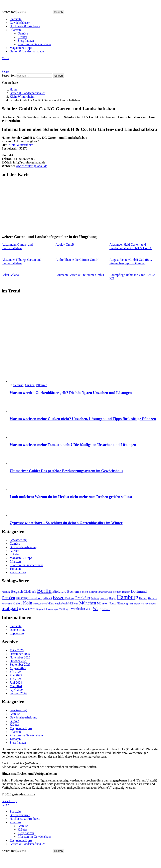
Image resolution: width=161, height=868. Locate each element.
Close (5, 805)
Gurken (30, 385)
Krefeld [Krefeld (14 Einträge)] (17, 603)
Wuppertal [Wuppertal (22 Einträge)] (101, 608)
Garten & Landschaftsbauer (27, 51)
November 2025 (20, 657)
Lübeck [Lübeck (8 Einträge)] (43, 604)
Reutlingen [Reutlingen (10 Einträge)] (150, 604)
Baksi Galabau (11, 275)
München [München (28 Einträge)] (88, 603)
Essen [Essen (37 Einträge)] (59, 597)
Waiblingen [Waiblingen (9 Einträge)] (65, 609)
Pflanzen (15, 30)
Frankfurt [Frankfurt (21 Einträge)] (83, 598)
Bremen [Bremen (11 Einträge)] (117, 592)
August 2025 (18, 668)
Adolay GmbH (65, 245)
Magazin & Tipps (21, 48)
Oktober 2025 (18, 661)
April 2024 (17, 690)
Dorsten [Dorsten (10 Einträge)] (126, 592)
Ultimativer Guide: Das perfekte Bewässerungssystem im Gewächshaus (66, 471)
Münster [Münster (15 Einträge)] (102, 603)
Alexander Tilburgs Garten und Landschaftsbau (21, 261)
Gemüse (23, 33)
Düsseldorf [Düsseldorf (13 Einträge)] (35, 598)
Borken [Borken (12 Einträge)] (84, 592)
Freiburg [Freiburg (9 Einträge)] (95, 598)
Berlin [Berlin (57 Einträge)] (44, 591)
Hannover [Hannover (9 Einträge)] (153, 598)
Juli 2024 (15, 679)
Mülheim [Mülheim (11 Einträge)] (73, 604)
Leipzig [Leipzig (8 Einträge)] (36, 604)
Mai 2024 (16, 686)
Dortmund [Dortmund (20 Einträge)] (139, 591)
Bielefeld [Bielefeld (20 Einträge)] (59, 591)
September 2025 (20, 665)
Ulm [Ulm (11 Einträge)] (21, 609)
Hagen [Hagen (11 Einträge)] (112, 598)
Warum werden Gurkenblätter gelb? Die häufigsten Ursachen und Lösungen (71, 393)
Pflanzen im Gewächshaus (34, 44)
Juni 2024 (16, 682)
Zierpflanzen (26, 41)
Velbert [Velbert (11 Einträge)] (28, 609)
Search (59, 12)
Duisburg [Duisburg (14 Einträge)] (22, 598)
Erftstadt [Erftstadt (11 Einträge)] (47, 598)
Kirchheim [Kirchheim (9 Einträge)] (7, 604)
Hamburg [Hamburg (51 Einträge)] (128, 597)
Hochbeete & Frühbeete (25, 26)
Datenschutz (17, 630)
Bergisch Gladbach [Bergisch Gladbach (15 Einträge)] (24, 592)
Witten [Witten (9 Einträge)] (89, 609)
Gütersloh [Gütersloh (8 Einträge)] (104, 598)
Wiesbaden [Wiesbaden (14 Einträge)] (78, 609)
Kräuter (22, 37)
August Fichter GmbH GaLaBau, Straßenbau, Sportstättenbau (131, 261)
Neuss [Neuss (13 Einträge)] (112, 603)
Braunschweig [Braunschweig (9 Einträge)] (105, 592)
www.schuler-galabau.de (32, 166)
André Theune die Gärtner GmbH (77, 260)
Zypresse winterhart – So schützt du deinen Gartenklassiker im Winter (66, 523)
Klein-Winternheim (21, 145)
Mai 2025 (16, 675)
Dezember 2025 (20, 654)
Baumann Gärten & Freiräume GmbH (80, 275)
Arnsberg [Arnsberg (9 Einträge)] (6, 592)
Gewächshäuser (20, 23)
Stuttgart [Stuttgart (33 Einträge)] (10, 608)
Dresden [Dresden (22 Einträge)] (8, 598)
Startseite (16, 19)
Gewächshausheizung (23, 547)
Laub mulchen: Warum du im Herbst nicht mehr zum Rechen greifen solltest (71, 497)
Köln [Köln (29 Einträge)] (28, 603)
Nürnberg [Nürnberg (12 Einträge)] (122, 603)
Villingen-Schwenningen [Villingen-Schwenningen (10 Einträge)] (46, 609)
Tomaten (15, 569)
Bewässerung (18, 540)
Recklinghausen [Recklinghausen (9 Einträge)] (136, 604)
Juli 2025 (15, 672)
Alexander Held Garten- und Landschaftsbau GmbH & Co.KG (131, 246)
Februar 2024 (18, 693)
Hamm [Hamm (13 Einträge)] (143, 598)
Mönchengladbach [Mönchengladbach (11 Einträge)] (57, 604)
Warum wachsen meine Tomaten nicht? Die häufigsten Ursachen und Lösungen (73, 445)
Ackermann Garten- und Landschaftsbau (17, 246)
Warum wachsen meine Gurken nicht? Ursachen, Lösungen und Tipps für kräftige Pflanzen (83, 419)
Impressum (17, 633)
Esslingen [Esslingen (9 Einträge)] (70, 598)
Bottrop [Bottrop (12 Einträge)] (93, 592)
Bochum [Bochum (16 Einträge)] (73, 592)
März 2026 (17, 650)
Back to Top (9, 801)
